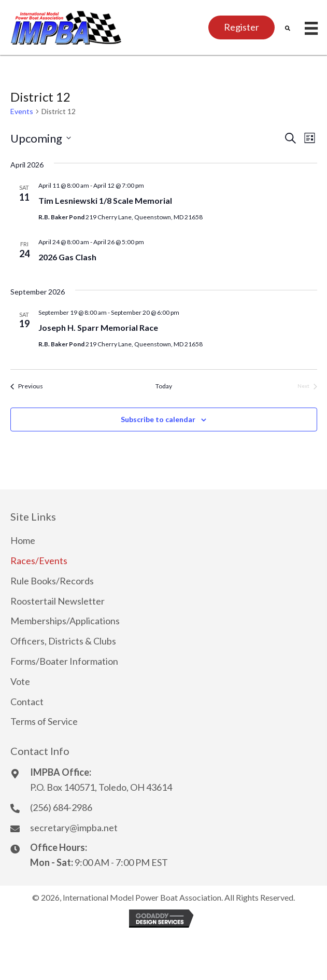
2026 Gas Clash (67, 257)
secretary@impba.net (74, 828)
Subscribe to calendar (158, 419)
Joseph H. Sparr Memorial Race (98, 327)
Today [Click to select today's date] (164, 386)
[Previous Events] (27, 387)
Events (22, 111)
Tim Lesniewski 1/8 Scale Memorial (105, 200)
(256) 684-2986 (61, 807)
